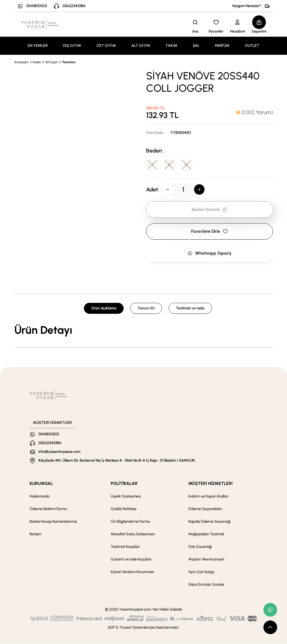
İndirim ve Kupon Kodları (208, 497)
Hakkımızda (39, 497)
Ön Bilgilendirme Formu (130, 522)
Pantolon (69, 62)
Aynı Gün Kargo (201, 572)
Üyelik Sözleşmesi (126, 497)
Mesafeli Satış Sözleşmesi (133, 534)
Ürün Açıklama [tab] (104, 308)
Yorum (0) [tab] (146, 308)
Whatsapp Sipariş (209, 253)
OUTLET (252, 46)
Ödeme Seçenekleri (205, 509)
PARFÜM (222, 46)
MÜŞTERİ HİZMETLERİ (210, 484)
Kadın (37, 62)
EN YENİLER (38, 46)
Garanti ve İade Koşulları (131, 560)
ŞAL (196, 46)
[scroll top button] (270, 627)
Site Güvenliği (200, 547)
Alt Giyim (52, 62)
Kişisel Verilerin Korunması (132, 572)
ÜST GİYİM (106, 46)
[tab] (255, 112)
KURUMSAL (41, 484)
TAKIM (171, 46)
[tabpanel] (144, 330)
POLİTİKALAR (124, 484)
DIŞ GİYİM (72, 46)
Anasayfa (21, 62)
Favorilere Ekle (209, 232)
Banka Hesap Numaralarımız (53, 522)
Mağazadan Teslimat (206, 534)
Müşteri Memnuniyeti (206, 560)
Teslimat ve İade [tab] (190, 308)
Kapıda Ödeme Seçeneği (209, 522)
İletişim (35, 534)
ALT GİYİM (141, 46)
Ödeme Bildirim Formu (48, 509)
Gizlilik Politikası (124, 509)
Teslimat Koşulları (125, 547)
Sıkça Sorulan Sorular (206, 585)
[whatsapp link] (270, 610)
